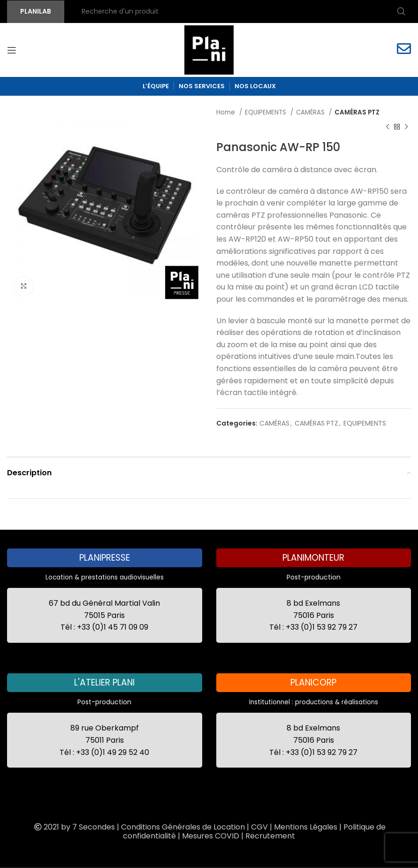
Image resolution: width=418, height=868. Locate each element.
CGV (259, 827)
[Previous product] (388, 127)
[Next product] (406, 127)
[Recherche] (242, 12)
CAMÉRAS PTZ (357, 112)
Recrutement (270, 836)
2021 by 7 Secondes (74, 827)
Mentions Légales (306, 827)
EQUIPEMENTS (266, 112)
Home (227, 112)
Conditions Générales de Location (183, 827)
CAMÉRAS (311, 112)
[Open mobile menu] (12, 50)
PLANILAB (36, 11)
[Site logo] (209, 49)
